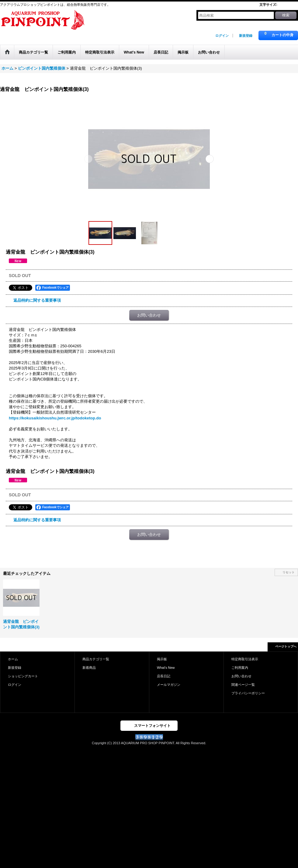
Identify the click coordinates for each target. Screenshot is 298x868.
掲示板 (162, 659)
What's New (166, 668)
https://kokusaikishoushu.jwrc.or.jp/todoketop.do (55, 418)
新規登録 (246, 36)
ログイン (222, 36)
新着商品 (89, 668)
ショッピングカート (23, 676)
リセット (289, 572)
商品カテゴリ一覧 (96, 659)
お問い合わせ (149, 315)
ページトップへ (286, 646)
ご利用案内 (240, 668)
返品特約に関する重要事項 (37, 300)
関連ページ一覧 (243, 685)
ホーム (13, 659)
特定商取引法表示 (245, 659)
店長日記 (164, 676)
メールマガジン (169, 685)
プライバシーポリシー (248, 693)
